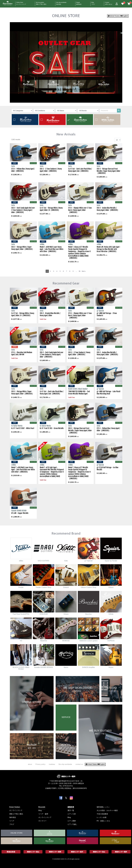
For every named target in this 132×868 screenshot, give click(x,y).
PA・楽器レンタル (103, 821)
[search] (119, 111)
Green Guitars (15, 807)
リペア (12, 821)
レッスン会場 (102, 817)
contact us (79, 764)
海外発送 (13, 817)
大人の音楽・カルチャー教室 (107, 810)
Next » (84, 271)
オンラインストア (16, 810)
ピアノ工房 (72, 814)
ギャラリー (42, 821)
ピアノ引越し (72, 824)
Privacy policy (40, 764)
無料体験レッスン (103, 807)
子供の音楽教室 (102, 814)
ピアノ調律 (72, 821)
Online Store (21, 3)
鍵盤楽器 (71, 807)
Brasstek (42, 807)
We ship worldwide (61, 3)
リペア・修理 (43, 814)
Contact (109, 3)
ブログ (12, 824)
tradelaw (52, 764)
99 (80, 271)
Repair (79, 3)
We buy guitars (41, 3)
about (30, 764)
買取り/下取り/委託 (16, 814)
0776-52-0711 (68, 786)
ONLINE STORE (66, 16)
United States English (118, 16)
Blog (93, 3)
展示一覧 (71, 810)
